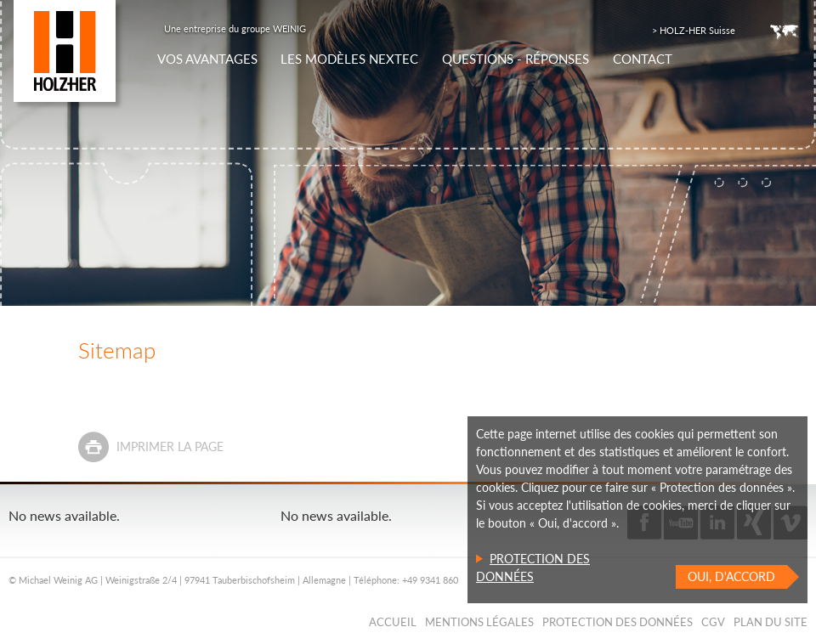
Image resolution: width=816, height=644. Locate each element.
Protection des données (618, 622)
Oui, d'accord (731, 576)
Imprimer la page (170, 446)
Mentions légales (479, 622)
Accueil (393, 622)
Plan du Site (771, 622)
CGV (713, 622)
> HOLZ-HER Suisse (694, 30)
